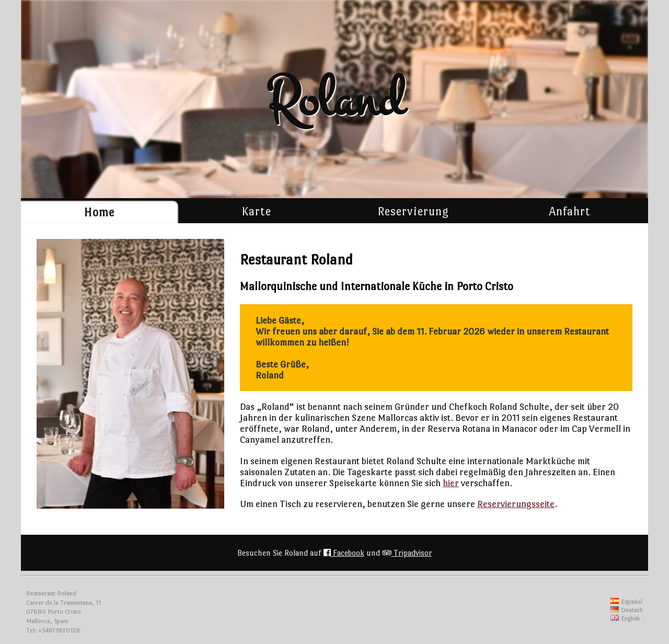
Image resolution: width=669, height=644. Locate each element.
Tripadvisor (407, 553)
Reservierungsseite (516, 504)
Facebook (344, 553)
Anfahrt (570, 211)
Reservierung (413, 211)
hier (451, 483)
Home (99, 212)
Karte (256, 211)
